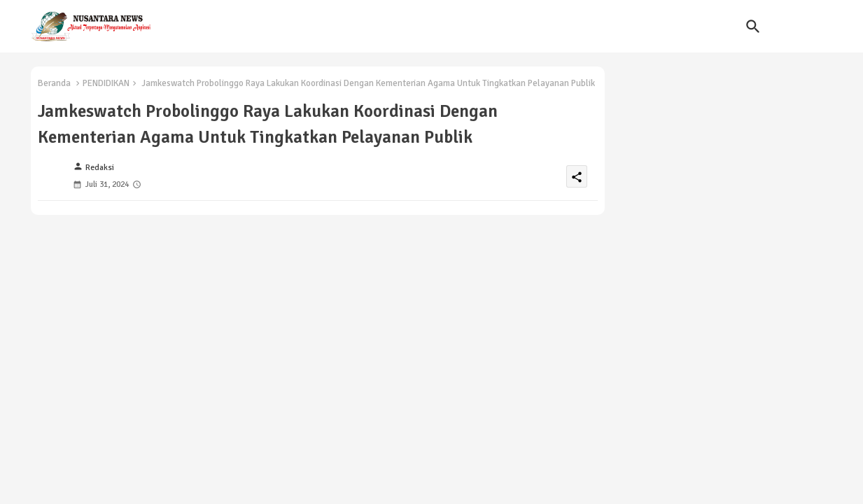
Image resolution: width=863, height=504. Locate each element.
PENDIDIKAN (106, 83)
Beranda (54, 83)
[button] (753, 27)
